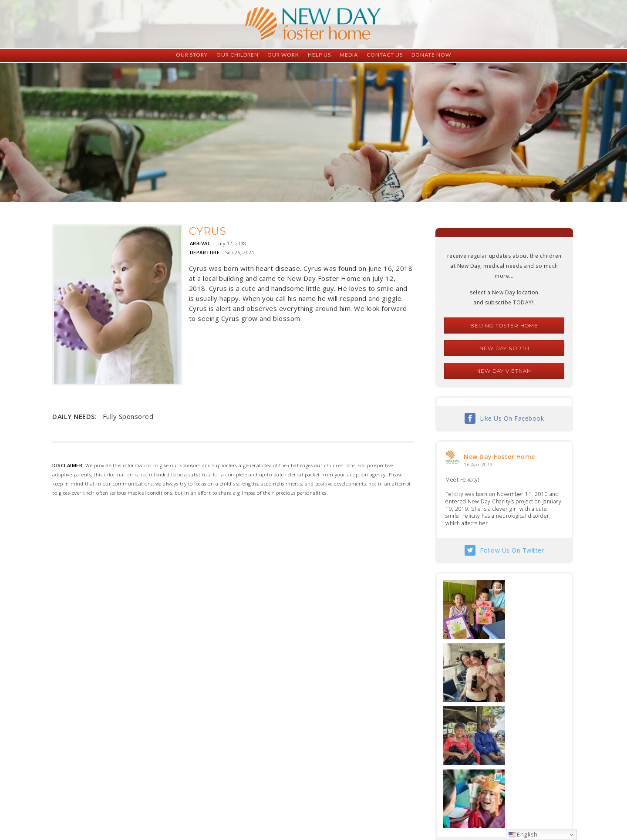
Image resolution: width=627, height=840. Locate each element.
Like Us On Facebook (512, 418)
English (523, 834)
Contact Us (385, 55)
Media (349, 55)
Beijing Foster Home (504, 326)
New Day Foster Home (499, 457)
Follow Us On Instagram (512, 723)
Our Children (238, 55)
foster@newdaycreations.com (290, 801)
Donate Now (431, 55)
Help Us (319, 55)
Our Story (192, 55)
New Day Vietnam (504, 371)
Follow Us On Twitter (512, 550)
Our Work (283, 55)
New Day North (504, 348)
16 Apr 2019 (478, 464)
